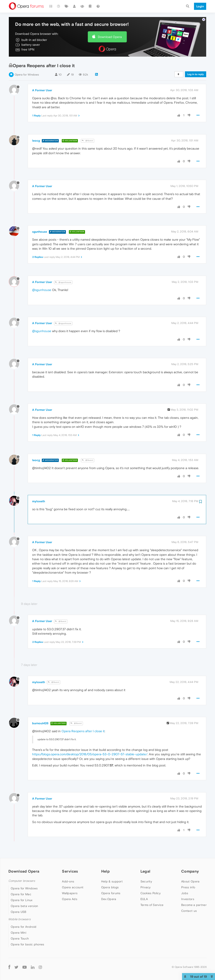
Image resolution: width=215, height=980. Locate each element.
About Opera (190, 881)
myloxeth (39, 501)
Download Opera (110, 37)
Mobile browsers (20, 919)
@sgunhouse (63, 282)
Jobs (185, 893)
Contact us (189, 911)
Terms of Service (152, 905)
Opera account (73, 887)
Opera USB (19, 912)
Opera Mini (18, 933)
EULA (144, 899)
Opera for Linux (22, 900)
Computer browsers (22, 881)
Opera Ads (70, 899)
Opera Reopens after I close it (83, 731)
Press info (188, 887)
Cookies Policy (151, 893)
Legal (146, 871)
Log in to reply (196, 74)
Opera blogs (110, 887)
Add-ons (68, 881)
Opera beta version (24, 906)
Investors (188, 899)
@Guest (88, 141)
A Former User (42, 90)
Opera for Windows (27, 75)
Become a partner (194, 905)
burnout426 (40, 723)
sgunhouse (40, 232)
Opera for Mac (21, 894)
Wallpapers (70, 893)
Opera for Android (24, 927)
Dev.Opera (109, 899)
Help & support (112, 881)
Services (70, 871)
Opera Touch (20, 938)
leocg (36, 141)
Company (190, 871)
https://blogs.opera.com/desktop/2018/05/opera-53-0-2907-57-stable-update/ (90, 754)
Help (105, 871)
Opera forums (111, 893)
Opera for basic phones (28, 944)
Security (146, 881)
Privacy (146, 887)
